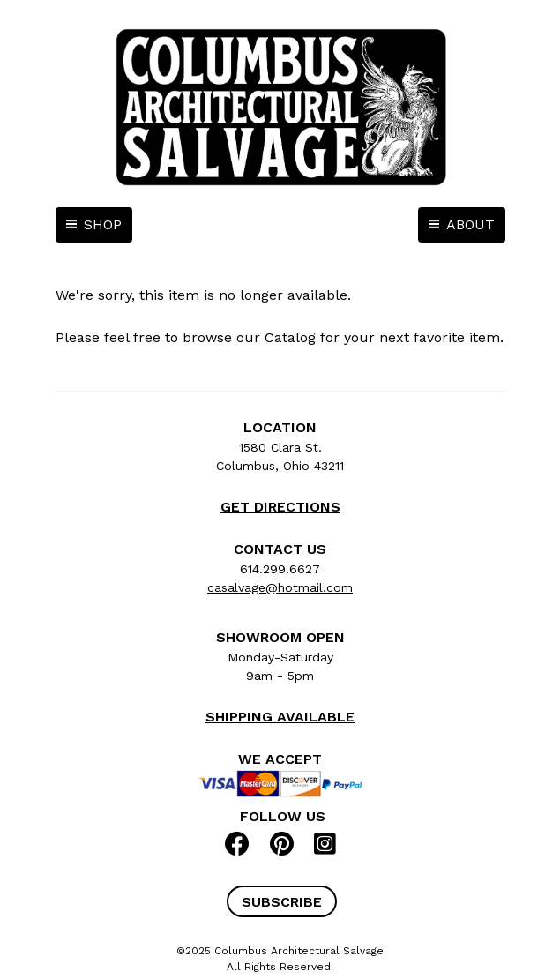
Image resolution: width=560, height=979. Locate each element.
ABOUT (470, 224)
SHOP (103, 224)
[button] (282, 901)
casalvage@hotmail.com (280, 587)
